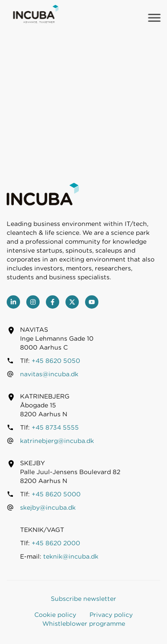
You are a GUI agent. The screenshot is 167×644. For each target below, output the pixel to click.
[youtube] (92, 302)
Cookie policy (55, 615)
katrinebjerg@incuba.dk (57, 441)
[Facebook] (53, 302)
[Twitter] (72, 302)
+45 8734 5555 (55, 427)
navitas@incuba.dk (49, 374)
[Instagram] (33, 302)
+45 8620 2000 (56, 543)
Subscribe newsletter (83, 599)
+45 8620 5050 (56, 361)
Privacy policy (111, 615)
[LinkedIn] (13, 302)
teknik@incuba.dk (71, 556)
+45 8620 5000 (56, 494)
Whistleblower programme (84, 624)
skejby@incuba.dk (48, 507)
